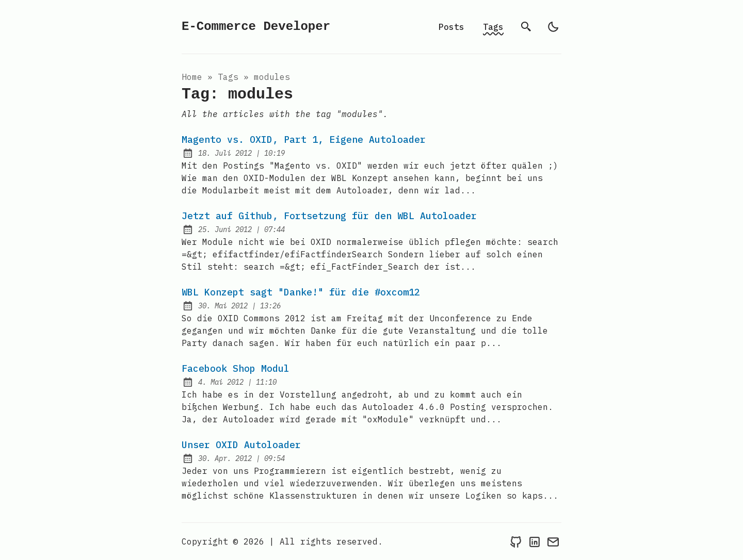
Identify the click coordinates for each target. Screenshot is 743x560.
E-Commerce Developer (256, 27)
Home (192, 77)
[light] (553, 27)
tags (228, 77)
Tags (493, 27)
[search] (526, 27)
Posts (451, 27)
